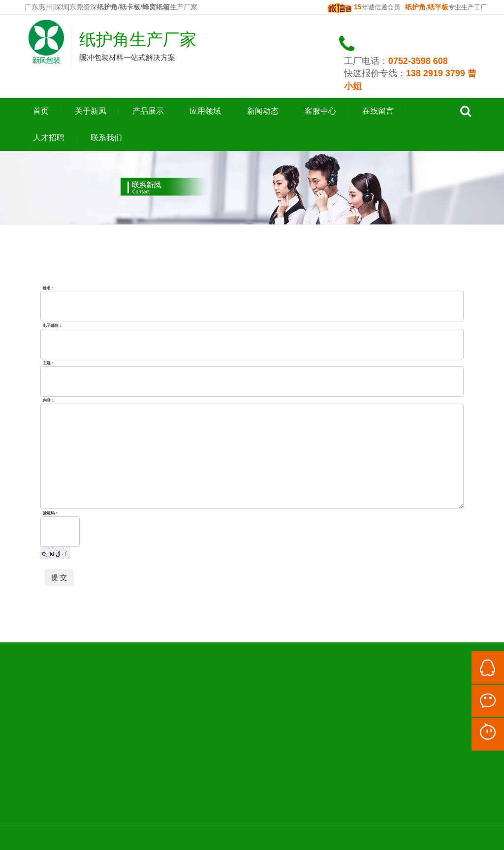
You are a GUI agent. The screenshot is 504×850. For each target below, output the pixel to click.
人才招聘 (49, 138)
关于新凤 (91, 111)
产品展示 (148, 111)
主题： (49, 363)
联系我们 (106, 138)
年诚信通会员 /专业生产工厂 (407, 7)
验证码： (51, 513)
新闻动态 (263, 111)
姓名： (49, 288)
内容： (49, 400)
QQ (488, 667)
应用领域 (205, 111)
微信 (488, 701)
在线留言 (378, 111)
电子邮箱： (53, 325)
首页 (41, 111)
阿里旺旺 (488, 734)
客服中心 (320, 111)
